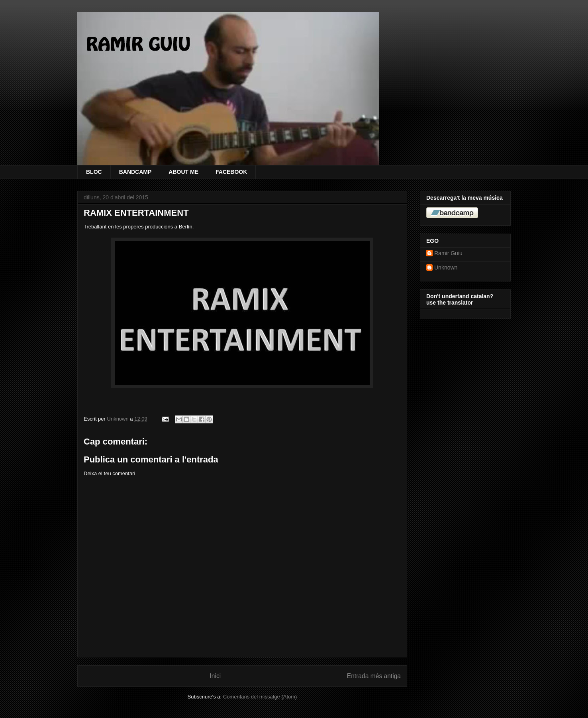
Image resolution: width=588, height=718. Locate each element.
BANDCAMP (135, 172)
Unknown (446, 268)
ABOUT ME (183, 172)
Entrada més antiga (374, 676)
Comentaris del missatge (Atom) (260, 697)
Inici (216, 676)
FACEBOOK (231, 172)
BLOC (94, 172)
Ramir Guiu (448, 253)
